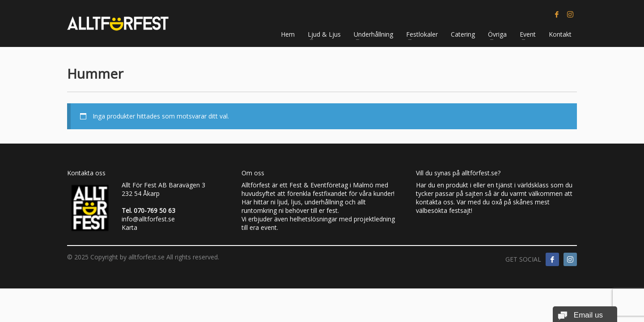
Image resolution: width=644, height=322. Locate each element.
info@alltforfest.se (148, 219)
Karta (129, 227)
